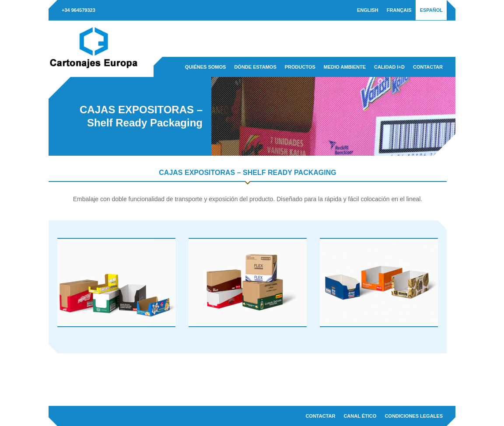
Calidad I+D (389, 67)
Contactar (428, 67)
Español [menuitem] (431, 10)
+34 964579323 (79, 10)
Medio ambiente (345, 67)
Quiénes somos (206, 67)
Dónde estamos (255, 67)
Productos (300, 67)
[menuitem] (368, 10)
